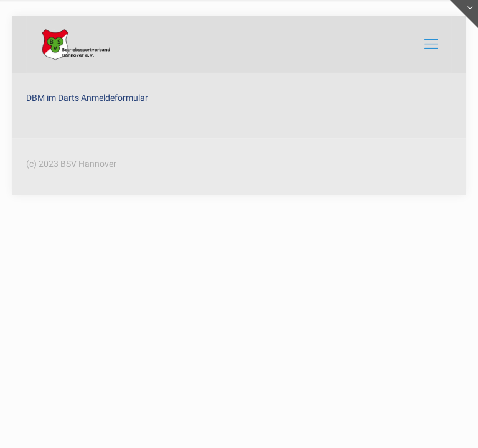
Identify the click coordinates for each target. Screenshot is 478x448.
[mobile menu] (431, 44)
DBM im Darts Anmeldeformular (87, 98)
